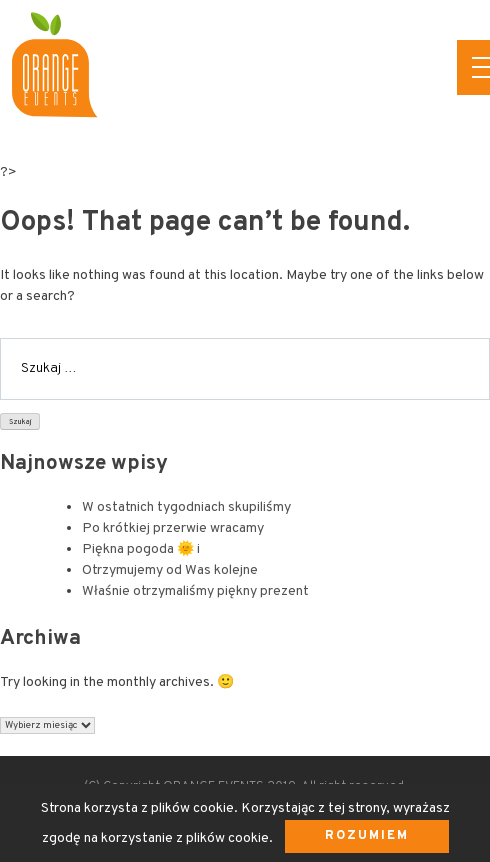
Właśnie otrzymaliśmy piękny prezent (195, 591)
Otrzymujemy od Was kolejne (170, 570)
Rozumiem (367, 836)
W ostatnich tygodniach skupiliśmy (186, 507)
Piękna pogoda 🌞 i (141, 549)
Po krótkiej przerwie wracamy (173, 528)
